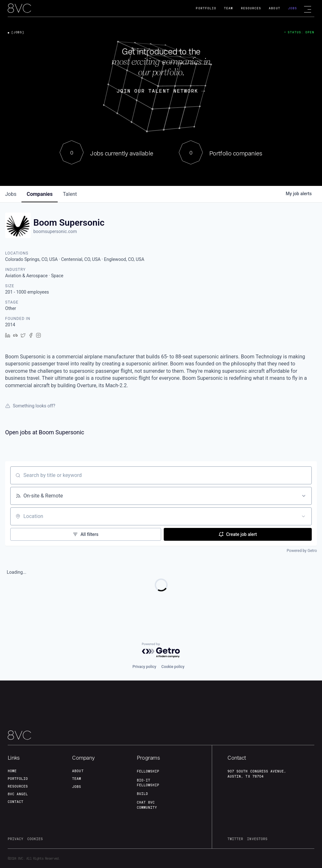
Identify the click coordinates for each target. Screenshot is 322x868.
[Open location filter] (303, 516)
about (78, 771)
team (77, 779)
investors (257, 839)
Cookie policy (173, 667)
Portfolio (206, 8)
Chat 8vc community (147, 805)
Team (228, 8)
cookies (35, 839)
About (274, 8)
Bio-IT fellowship (148, 783)
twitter (235, 839)
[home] (19, 9)
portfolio (18, 779)
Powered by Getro (302, 551)
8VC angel (18, 794)
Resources (251, 8)
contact (16, 802)
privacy (16, 839)
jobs (11, 194)
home (12, 771)
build (142, 794)
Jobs (293, 8)
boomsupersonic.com (55, 231)
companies (40, 194)
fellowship (148, 771)
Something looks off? (30, 406)
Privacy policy (144, 667)
